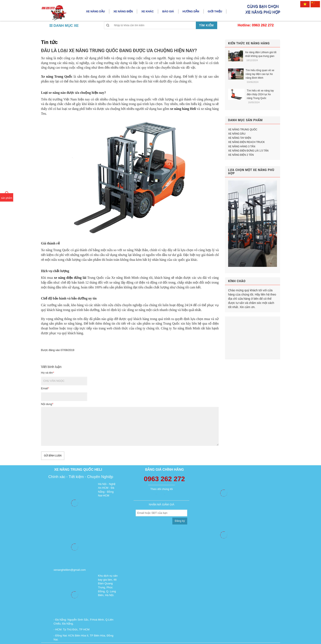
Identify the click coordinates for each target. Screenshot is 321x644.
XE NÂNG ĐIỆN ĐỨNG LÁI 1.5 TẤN (248, 151)
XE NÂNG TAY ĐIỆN (240, 138)
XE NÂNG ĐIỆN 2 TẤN (241, 155)
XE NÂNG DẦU (237, 134)
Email (45, 388)
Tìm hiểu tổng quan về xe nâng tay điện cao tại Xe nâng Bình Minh (260, 74)
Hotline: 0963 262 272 (256, 25)
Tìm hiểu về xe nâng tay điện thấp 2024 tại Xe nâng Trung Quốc (260, 94)
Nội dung (47, 404)
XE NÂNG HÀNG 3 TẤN (242, 147)
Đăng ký (180, 521)
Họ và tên (47, 373)
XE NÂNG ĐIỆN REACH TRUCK (246, 142)
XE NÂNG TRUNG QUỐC (243, 130)
